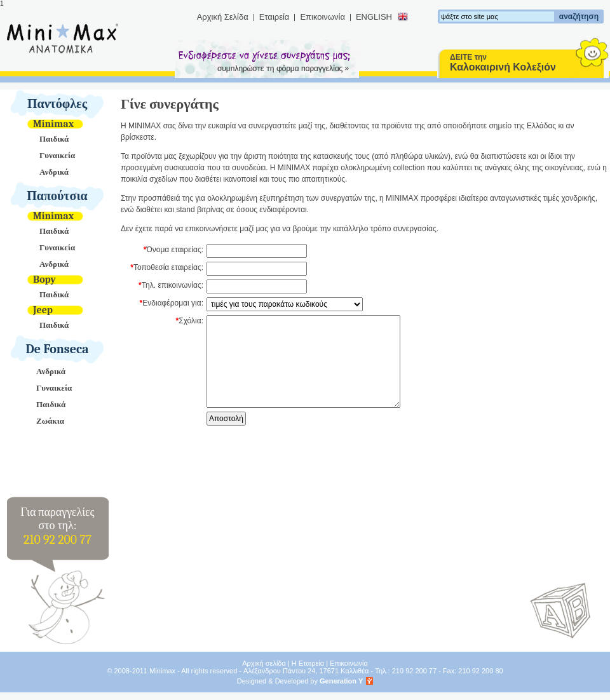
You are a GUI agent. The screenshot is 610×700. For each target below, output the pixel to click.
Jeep (43, 310)
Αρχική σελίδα (264, 663)
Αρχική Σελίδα (223, 17)
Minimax (53, 124)
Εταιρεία (274, 17)
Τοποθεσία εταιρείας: (168, 267)
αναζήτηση (579, 17)
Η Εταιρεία (308, 663)
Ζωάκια (50, 421)
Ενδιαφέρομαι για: (173, 303)
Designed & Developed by (300, 681)
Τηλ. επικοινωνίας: (173, 285)
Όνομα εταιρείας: (175, 250)
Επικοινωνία (322, 17)
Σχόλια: (191, 321)
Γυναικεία (57, 155)
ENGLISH (374, 17)
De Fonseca (58, 349)
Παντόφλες (57, 104)
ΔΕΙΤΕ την (503, 63)
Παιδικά (54, 139)
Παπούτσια (57, 196)
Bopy (44, 279)
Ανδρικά (54, 172)
